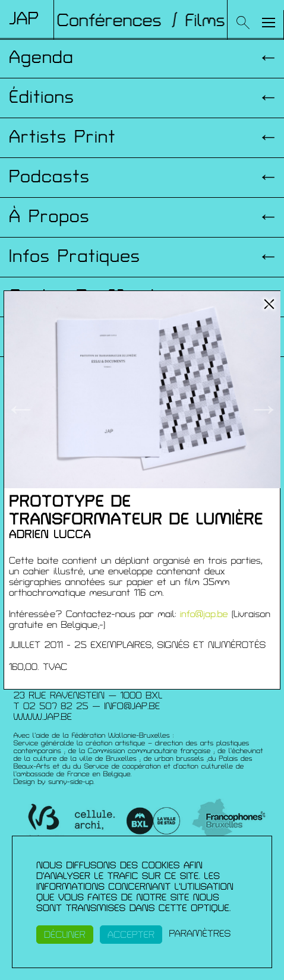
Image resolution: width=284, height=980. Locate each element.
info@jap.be (204, 614)
